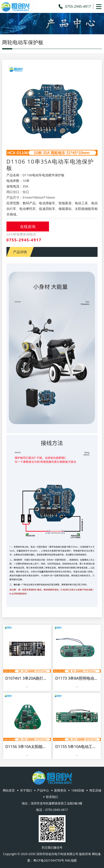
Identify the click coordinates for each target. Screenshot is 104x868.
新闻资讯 (60, 790)
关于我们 (26, 790)
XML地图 (71, 860)
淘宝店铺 (95, 790)
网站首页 (9, 790)
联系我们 (52, 797)
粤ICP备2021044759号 (49, 860)
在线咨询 (28, 226)
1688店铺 (78, 790)
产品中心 (43, 790)
